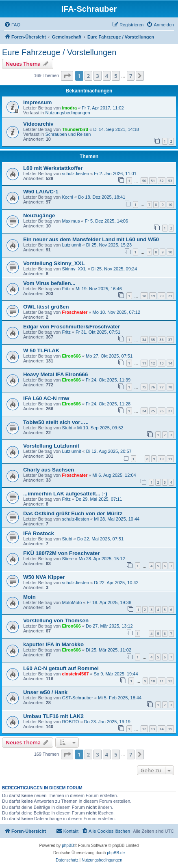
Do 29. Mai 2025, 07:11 (99, 499)
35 (153, 340)
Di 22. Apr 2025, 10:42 (116, 583)
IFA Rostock (39, 533)
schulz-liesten (75, 174)
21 (170, 296)
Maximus (71, 221)
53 (170, 181)
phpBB (68, 845)
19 (153, 296)
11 (144, 363)
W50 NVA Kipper (44, 577)
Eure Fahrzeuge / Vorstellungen (59, 52)
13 (161, 363)
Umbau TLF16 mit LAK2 (53, 716)
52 (161, 181)
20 (161, 296)
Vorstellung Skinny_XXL (54, 263)
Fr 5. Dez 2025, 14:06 (106, 221)
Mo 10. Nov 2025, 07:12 (116, 312)
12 (153, 363)
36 (161, 340)
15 (170, 729)
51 (153, 181)
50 (144, 181)
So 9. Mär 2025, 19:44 (116, 674)
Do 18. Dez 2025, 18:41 (102, 197)
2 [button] (88, 76)
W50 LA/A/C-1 (41, 192)
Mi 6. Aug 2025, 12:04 (114, 475)
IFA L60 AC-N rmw (46, 398)
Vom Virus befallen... (49, 283)
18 (144, 296)
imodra (69, 108)
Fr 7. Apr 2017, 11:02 (103, 108)
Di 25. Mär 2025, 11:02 (109, 650)
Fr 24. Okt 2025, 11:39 (108, 380)
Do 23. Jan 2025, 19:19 (107, 722)
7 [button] (131, 76)
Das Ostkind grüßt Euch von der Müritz (73, 513)
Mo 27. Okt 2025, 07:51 (109, 356)
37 (170, 340)
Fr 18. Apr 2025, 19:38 (109, 602)
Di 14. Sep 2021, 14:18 (116, 129)
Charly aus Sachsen (49, 470)
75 (144, 387)
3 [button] (97, 76)
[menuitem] (12, 25)
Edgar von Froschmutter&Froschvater (72, 327)
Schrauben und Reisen (68, 134)
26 (161, 411)
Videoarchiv (38, 124)
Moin (29, 597)
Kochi (67, 197)
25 (153, 411)
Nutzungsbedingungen (67, 113)
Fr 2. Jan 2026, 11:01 (115, 174)
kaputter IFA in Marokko (53, 644)
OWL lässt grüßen (46, 307)
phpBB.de (116, 853)
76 (153, 387)
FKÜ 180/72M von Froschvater (61, 553)
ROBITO (70, 722)
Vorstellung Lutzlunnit (51, 446)
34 (144, 340)
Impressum (37, 102)
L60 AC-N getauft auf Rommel (61, 668)
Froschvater (75, 312)
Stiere (68, 559)
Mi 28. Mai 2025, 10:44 (117, 519)
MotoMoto (72, 602)
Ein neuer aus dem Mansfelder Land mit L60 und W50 (91, 239)
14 (170, 363)
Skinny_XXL (74, 269)
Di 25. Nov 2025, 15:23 (109, 245)
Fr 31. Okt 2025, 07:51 (98, 332)
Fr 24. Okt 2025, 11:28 (108, 404)
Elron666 (71, 356)
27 (170, 411)
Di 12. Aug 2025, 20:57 (109, 451)
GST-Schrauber (77, 698)
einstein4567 (75, 674)
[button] (67, 76)
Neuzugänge (39, 215)
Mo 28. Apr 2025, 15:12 (102, 559)
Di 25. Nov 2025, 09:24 (114, 269)
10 (170, 205)
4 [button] (107, 76)
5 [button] (116, 76)
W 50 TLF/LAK (41, 350)
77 (161, 387)
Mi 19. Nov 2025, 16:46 (99, 289)
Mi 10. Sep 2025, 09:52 (100, 428)
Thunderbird (75, 129)
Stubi (67, 428)
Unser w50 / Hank (45, 692)
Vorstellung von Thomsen (56, 620)
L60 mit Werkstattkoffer (53, 168)
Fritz (66, 289)
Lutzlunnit (71, 245)
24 (144, 411)
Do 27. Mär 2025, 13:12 (109, 626)
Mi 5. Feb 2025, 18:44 (120, 698)
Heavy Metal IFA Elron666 (55, 374)
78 (170, 387)
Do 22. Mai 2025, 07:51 (100, 539)
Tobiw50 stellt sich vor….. (56, 422)
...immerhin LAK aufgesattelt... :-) (65, 494)
